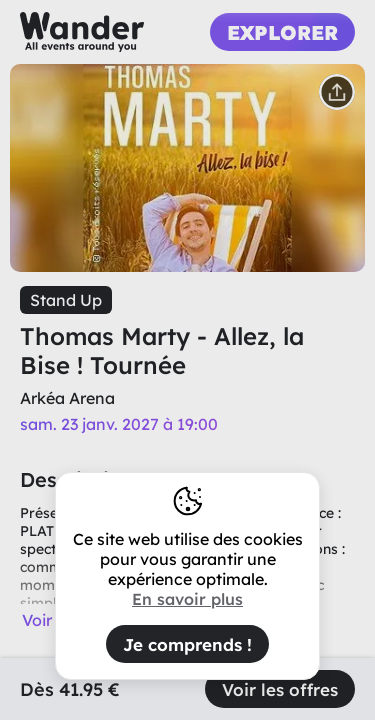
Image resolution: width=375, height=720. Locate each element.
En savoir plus (187, 599)
